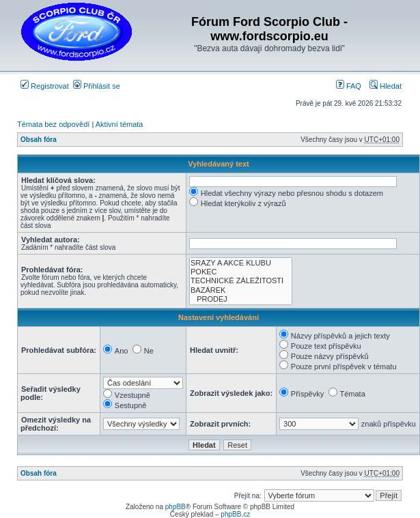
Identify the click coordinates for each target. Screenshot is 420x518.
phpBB (176, 507)
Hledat (386, 86)
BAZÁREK (241, 290)
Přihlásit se (97, 86)
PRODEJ (241, 299)
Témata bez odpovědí (53, 124)
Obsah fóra (39, 140)
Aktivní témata (120, 124)
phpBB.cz (235, 514)
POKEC (241, 272)
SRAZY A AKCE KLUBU (241, 263)
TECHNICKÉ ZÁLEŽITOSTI (241, 281)
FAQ (349, 86)
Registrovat (45, 86)
